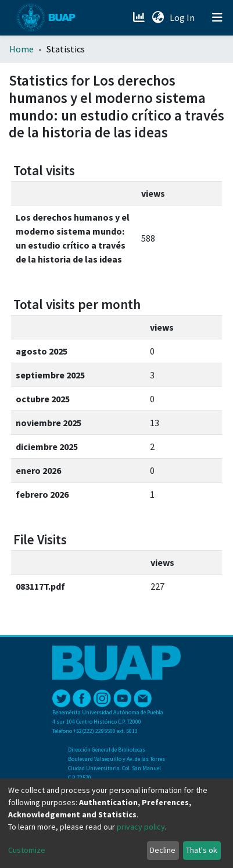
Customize (27, 850)
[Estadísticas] (140, 17)
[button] (158, 17)
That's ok (202, 850)
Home (21, 49)
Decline (163, 850)
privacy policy (141, 827)
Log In (183, 17)
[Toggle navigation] (217, 17)
